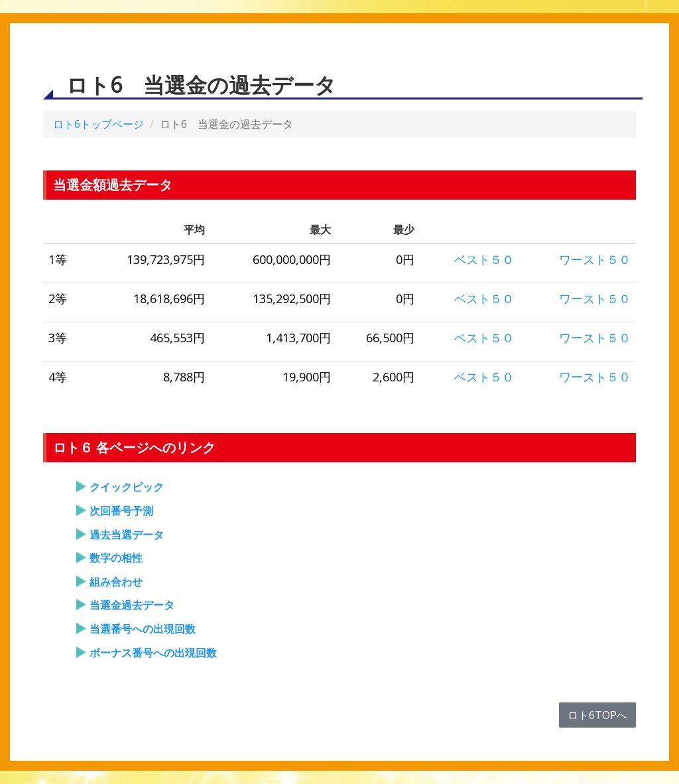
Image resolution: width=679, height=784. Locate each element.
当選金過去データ (132, 605)
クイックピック (127, 487)
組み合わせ (116, 582)
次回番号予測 (121, 511)
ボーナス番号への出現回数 (153, 653)
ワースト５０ (595, 259)
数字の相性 (116, 558)
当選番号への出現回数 (143, 629)
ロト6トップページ (98, 124)
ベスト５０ (484, 259)
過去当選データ (127, 535)
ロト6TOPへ (597, 715)
